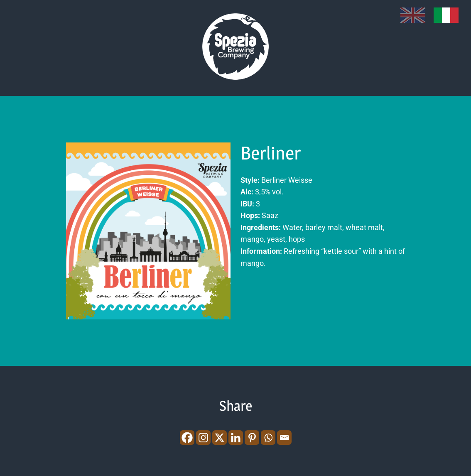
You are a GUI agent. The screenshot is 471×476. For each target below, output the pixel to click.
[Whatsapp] (268, 438)
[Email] (284, 438)
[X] (220, 438)
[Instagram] (203, 438)
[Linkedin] (236, 438)
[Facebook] (187, 438)
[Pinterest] (252, 438)
